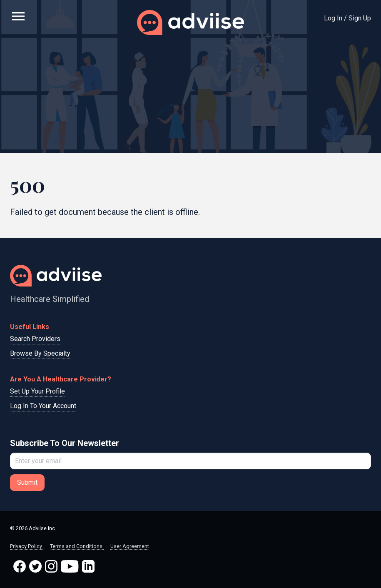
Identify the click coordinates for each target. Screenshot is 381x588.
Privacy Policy (27, 546)
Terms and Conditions (77, 546)
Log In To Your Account (43, 406)
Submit (27, 482)
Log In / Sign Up (347, 18)
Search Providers (35, 339)
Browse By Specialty (40, 353)
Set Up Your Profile (37, 391)
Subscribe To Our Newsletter (65, 443)
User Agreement (130, 546)
